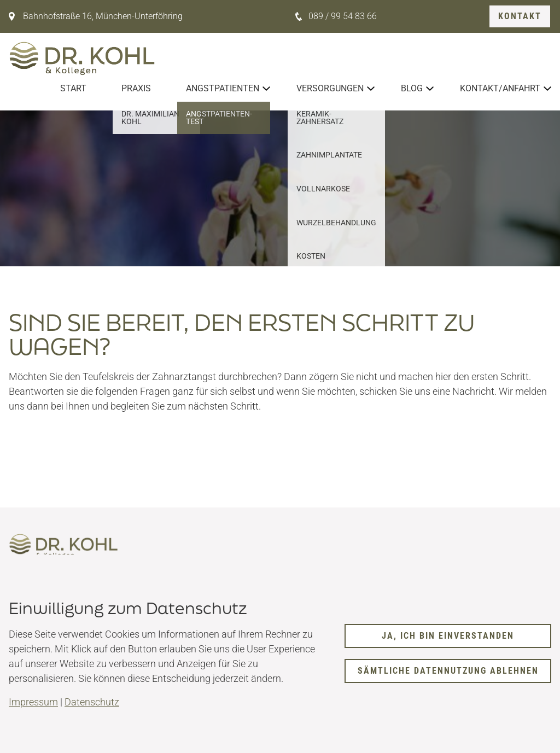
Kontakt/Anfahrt (500, 88)
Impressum (33, 702)
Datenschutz (92, 702)
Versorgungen (330, 88)
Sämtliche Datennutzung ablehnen (448, 671)
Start (73, 88)
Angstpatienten (223, 88)
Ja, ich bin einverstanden (448, 636)
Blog (412, 88)
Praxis (136, 88)
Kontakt (520, 16)
